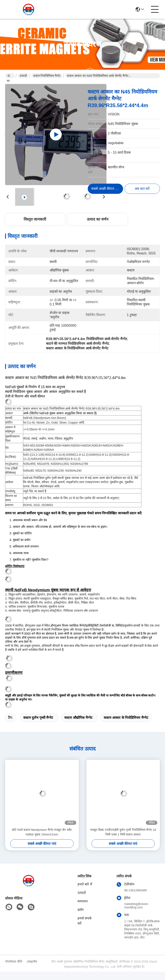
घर (8, 76)
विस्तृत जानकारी (35, 219)
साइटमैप (32, 962)
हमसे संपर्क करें (85, 921)
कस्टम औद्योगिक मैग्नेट (78, 718)
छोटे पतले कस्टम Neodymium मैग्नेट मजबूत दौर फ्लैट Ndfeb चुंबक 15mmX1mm (42, 832)
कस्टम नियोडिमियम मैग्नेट (47, 76)
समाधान (83, 901)
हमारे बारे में (85, 884)
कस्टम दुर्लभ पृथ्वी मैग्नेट (38, 718)
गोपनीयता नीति (14, 962)
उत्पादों (23, 76)
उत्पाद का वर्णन (98, 219)
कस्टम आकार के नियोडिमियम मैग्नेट (126, 718)
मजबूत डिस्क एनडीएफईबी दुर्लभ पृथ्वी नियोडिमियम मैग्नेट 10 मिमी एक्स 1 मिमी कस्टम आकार (123, 832)
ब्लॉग (81, 910)
